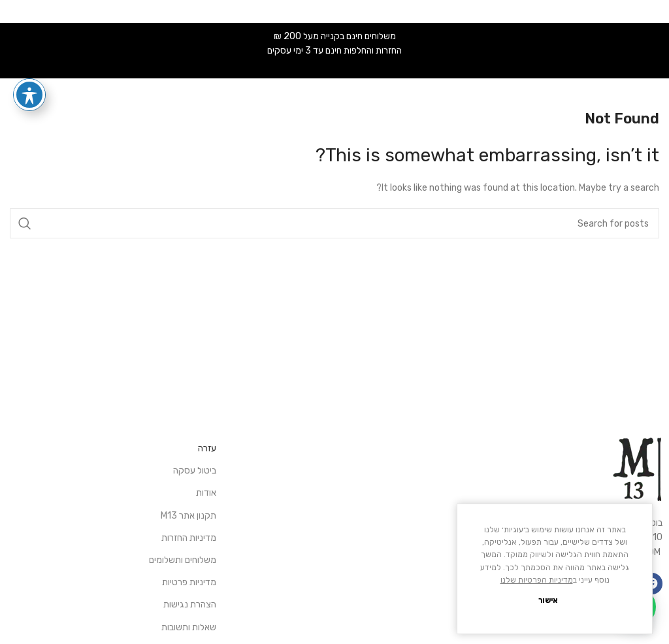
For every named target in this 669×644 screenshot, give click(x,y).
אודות (206, 493)
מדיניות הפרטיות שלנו (537, 580)
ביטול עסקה (195, 471)
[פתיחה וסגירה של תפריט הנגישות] (29, 95)
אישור (548, 600)
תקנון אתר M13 (188, 516)
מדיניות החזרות (189, 538)
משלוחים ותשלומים (183, 560)
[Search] (334, 223)
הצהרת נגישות (190, 604)
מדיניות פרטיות (189, 582)
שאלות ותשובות (189, 627)
